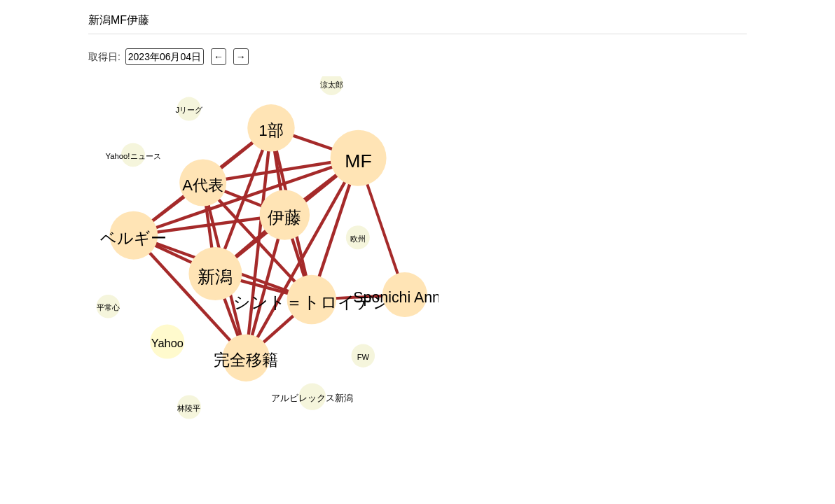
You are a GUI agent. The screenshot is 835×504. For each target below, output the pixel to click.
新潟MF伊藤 (119, 20)
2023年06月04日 (165, 57)
